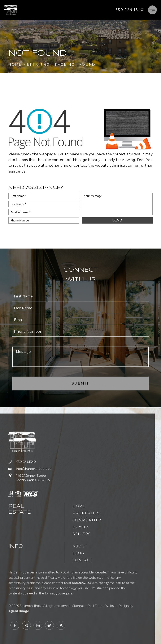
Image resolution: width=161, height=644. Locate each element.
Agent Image (19, 611)
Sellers (82, 534)
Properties (86, 513)
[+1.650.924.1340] (130, 10)
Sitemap (79, 606)
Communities (88, 520)
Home (79, 506)
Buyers (81, 527)
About (80, 546)
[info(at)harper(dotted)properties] (30, 469)
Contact (82, 560)
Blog (79, 553)
